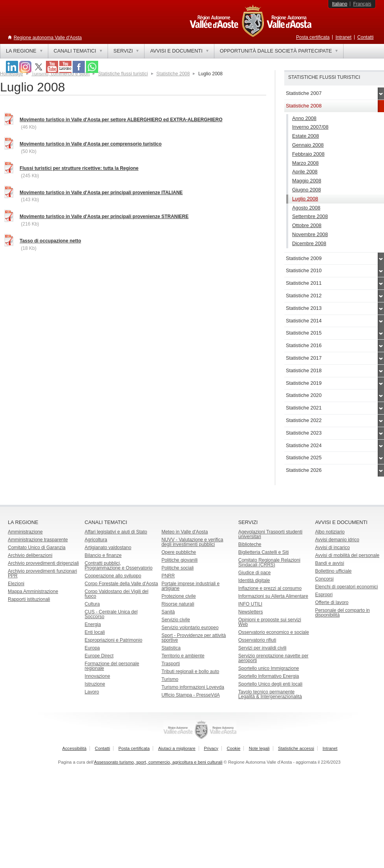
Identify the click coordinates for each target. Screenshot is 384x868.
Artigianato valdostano (108, 548)
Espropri (324, 595)
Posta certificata (313, 37)
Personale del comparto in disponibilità (342, 613)
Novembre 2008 (310, 234)
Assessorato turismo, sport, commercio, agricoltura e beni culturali (158, 762)
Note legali (259, 748)
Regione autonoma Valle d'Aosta (48, 38)
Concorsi (324, 579)
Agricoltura (96, 540)
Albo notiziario (330, 532)
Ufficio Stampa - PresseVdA (191, 695)
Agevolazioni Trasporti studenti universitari (270, 534)
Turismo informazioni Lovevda (193, 687)
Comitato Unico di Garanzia (37, 548)
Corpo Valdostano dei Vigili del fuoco (117, 594)
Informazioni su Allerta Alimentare (273, 596)
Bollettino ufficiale (333, 571)
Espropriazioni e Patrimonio (114, 640)
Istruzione (95, 684)
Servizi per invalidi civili (262, 648)
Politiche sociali (177, 568)
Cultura (92, 604)
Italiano (340, 4)
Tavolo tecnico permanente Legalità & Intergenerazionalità (270, 694)
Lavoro (92, 692)
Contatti (365, 37)
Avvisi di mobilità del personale (347, 555)
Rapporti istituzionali (29, 599)
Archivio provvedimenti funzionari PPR (42, 573)
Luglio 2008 (305, 199)
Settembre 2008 (310, 216)
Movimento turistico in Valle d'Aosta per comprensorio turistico (91, 144)
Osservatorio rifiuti (257, 640)
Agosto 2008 (306, 208)
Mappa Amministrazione (33, 591)
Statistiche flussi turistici (123, 74)
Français (362, 4)
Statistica (171, 648)
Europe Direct (99, 656)
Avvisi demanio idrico (337, 540)
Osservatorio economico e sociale (274, 632)
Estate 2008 (305, 136)
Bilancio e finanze (103, 555)
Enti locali (95, 632)
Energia (93, 624)
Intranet (343, 37)
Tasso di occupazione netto (50, 241)
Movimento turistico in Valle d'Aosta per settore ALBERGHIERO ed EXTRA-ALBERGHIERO (121, 120)
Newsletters (251, 612)
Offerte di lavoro (332, 602)
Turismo (170, 679)
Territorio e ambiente (183, 656)
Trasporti (171, 664)
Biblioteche (250, 544)
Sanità (168, 612)
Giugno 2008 (306, 190)
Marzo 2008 (305, 163)
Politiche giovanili (179, 560)
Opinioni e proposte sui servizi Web (270, 622)
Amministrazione (25, 532)
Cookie (233, 748)
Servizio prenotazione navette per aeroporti (273, 658)
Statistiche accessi (296, 748)
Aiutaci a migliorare (177, 748)
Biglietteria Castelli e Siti (264, 552)
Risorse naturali (178, 604)
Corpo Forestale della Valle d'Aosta (122, 584)
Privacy (211, 748)
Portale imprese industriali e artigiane (190, 586)
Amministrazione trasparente (38, 540)
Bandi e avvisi (329, 563)
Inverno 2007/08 (310, 127)
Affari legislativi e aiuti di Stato (116, 532)
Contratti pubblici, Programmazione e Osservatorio (119, 566)
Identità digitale (254, 580)
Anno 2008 (304, 118)
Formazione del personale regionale (112, 666)
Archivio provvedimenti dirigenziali (43, 563)
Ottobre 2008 (307, 225)
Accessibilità (75, 748)
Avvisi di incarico (332, 548)
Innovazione (98, 676)
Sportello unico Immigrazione (269, 668)
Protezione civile (178, 596)
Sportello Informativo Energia (269, 676)
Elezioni (16, 584)
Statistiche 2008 (173, 74)
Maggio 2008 (307, 181)
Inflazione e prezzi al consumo (270, 588)
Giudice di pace (255, 573)
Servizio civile (176, 620)
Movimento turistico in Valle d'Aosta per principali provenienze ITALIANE (101, 193)
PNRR (168, 576)
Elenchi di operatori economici (346, 587)
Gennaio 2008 (308, 145)
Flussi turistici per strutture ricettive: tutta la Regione (79, 168)
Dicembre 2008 (309, 243)
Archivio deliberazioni (30, 555)
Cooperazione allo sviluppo (113, 576)
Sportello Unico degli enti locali (270, 684)
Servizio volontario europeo (190, 628)
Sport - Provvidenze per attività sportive (194, 638)
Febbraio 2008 (308, 154)
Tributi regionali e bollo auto (190, 671)
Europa (92, 648)
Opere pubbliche (179, 552)
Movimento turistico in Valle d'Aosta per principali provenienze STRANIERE (104, 217)
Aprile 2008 (305, 172)
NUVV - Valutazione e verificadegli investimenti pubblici (192, 542)
